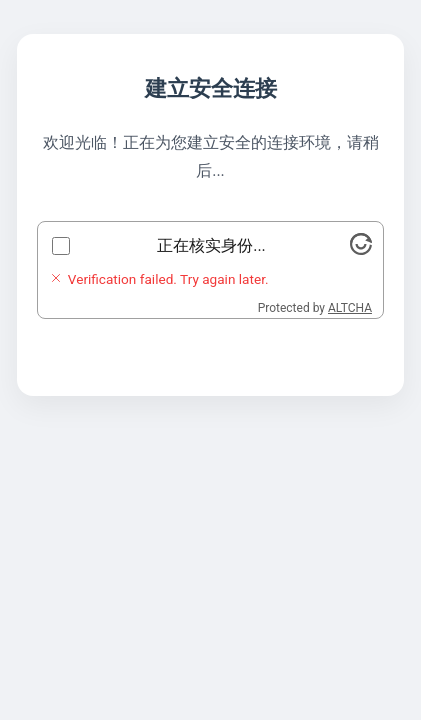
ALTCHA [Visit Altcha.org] (350, 308)
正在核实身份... (211, 245)
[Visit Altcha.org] (361, 249)
